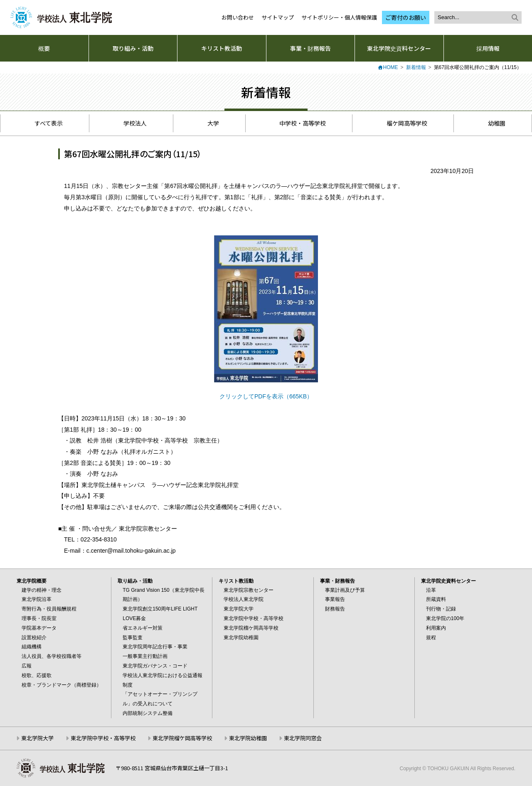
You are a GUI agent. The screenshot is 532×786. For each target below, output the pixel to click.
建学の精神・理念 (42, 590)
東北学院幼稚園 (241, 638)
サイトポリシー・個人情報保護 (339, 17)
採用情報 (488, 48)
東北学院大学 (239, 609)
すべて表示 (45, 123)
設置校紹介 (34, 638)
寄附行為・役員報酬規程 (49, 609)
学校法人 (131, 123)
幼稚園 (492, 124)
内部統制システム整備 (148, 713)
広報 (27, 666)
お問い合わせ (238, 17)
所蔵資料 (436, 599)
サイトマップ (278, 17)
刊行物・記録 (441, 609)
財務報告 (335, 609)
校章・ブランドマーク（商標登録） (62, 685)
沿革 (431, 590)
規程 (431, 638)
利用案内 (436, 628)
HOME (391, 67)
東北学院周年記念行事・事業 (155, 647)
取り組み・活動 (133, 48)
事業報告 (335, 599)
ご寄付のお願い (406, 17)
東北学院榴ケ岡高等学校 (251, 628)
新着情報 (416, 67)
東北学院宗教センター (249, 590)
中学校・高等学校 (298, 124)
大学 (209, 124)
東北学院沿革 (37, 599)
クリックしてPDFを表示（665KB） (266, 396)
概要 (44, 48)
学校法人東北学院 (244, 599)
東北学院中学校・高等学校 (254, 618)
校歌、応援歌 (37, 675)
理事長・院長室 (39, 618)
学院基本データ (39, 628)
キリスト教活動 (222, 48)
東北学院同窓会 (303, 738)
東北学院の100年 (445, 618)
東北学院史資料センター (399, 48)
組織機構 (32, 647)
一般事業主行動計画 (145, 656)
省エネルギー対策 (143, 628)
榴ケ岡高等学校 (402, 124)
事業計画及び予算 (345, 590)
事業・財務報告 (310, 48)
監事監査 (133, 638)
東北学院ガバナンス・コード (155, 666)
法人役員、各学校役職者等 (52, 656)
